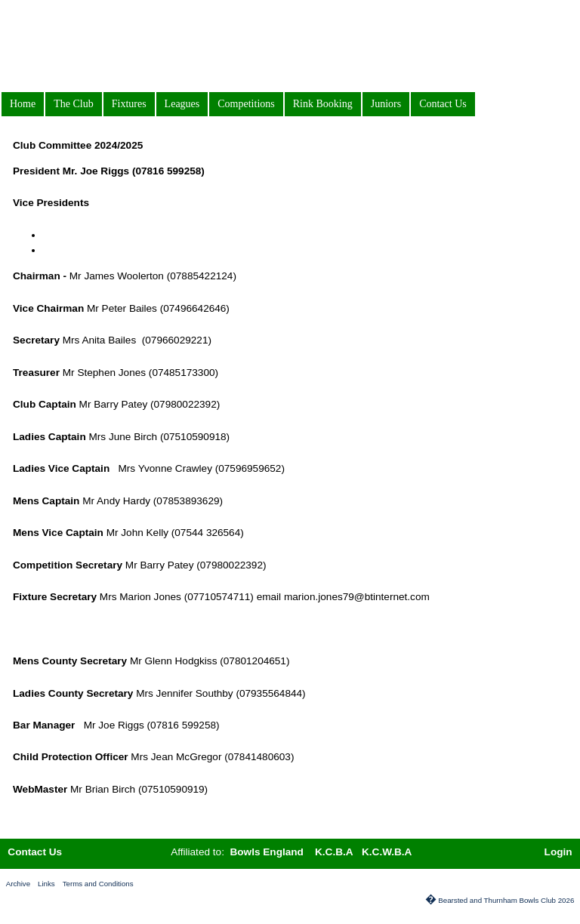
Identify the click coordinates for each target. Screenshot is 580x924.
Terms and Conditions (98, 884)
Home (23, 104)
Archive (18, 884)
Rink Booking (323, 104)
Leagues (182, 104)
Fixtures (129, 104)
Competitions (246, 104)
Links (46, 884)
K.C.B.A (334, 852)
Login (558, 852)
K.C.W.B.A (387, 852)
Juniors (386, 104)
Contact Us (443, 104)
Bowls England (268, 852)
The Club (74, 104)
